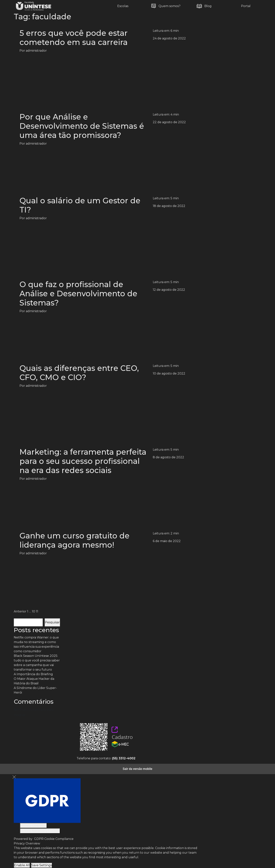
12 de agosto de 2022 (169, 290)
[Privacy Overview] (33, 826)
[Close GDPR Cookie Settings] (14, 777)
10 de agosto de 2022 (169, 373)
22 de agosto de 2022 (169, 122)
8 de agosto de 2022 (168, 457)
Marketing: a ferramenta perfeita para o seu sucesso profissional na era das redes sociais (83, 461)
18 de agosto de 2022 (169, 206)
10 (34, 611)
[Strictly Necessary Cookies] (40, 831)
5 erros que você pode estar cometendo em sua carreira (74, 38)
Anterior (20, 611)
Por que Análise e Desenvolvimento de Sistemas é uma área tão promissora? (82, 126)
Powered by (44, 839)
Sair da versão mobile (138, 769)
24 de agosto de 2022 (169, 38)
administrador (36, 51)
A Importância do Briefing (33, 674)
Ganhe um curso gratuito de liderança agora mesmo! (74, 540)
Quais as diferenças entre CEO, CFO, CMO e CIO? (79, 373)
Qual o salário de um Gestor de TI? (80, 205)
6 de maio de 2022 (167, 541)
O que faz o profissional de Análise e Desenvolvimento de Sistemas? (78, 294)
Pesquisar (21, 616)
